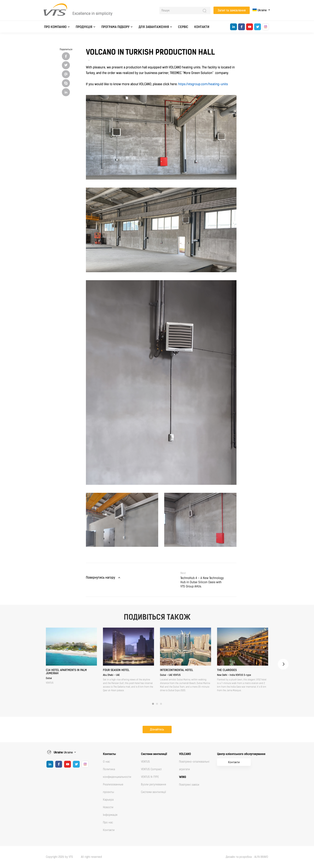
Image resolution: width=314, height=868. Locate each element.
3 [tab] (161, 704)
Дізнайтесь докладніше (157, 730)
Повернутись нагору (101, 577)
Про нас (108, 822)
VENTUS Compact (151, 769)
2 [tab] (157, 704)
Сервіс (183, 27)
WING (183, 777)
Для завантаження (154, 27)
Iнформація (110, 815)
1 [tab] (153, 704)
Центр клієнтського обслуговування (241, 754)
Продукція (84, 27)
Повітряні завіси (189, 785)
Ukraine (260, 10)
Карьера (108, 800)
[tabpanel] (71, 656)
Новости (108, 807)
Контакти (202, 27)
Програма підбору (115, 27)
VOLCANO (185, 754)
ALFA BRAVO (261, 857)
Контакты (109, 754)
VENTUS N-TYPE (150, 777)
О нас (106, 762)
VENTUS (145, 762)
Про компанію (55, 27)
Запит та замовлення (232, 10)
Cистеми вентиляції (154, 754)
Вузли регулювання (153, 784)
